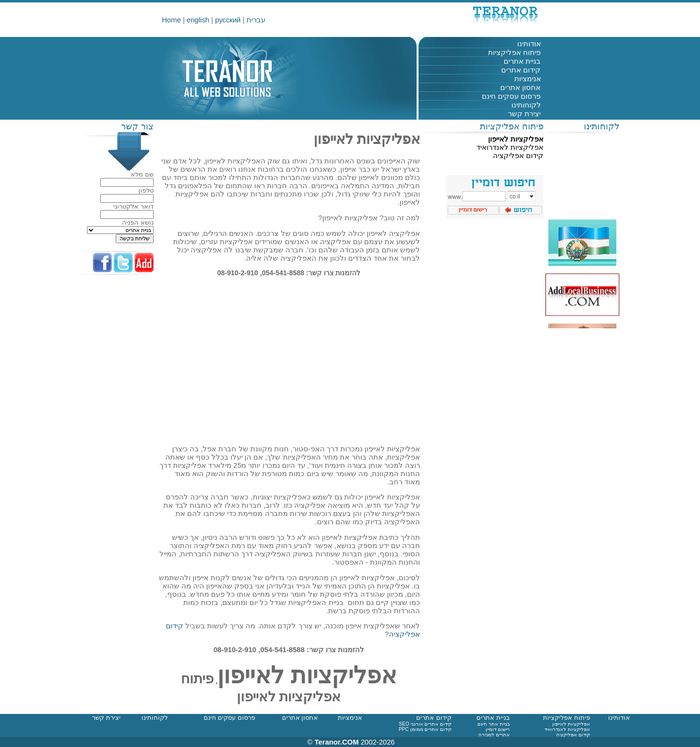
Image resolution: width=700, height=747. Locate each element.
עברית (256, 20)
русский (228, 20)
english (198, 20)
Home (171, 20)
